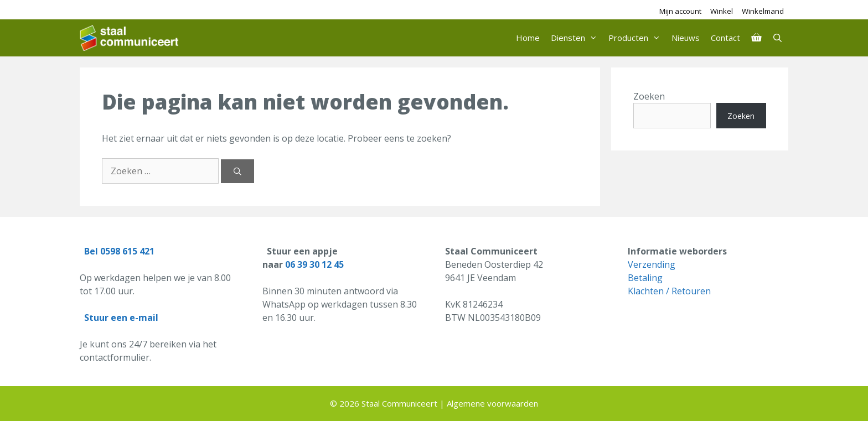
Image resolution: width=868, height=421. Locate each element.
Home (528, 38)
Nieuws (686, 38)
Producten (637, 38)
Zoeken (649, 96)
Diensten (577, 38)
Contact (725, 38)
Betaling (645, 278)
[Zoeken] (237, 171)
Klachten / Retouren (669, 291)
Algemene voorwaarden (492, 403)
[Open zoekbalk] (777, 38)
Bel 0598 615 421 (119, 251)
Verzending (652, 264)
